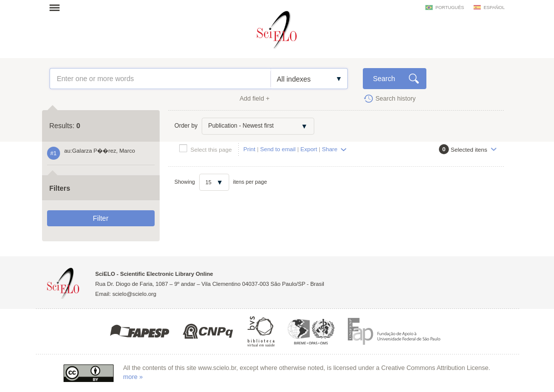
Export (309, 149)
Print (249, 149)
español (494, 8)
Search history (396, 99)
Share (330, 149)
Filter (100, 218)
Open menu (58, 8)
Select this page (211, 149)
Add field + (255, 99)
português (450, 8)
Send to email (278, 149)
